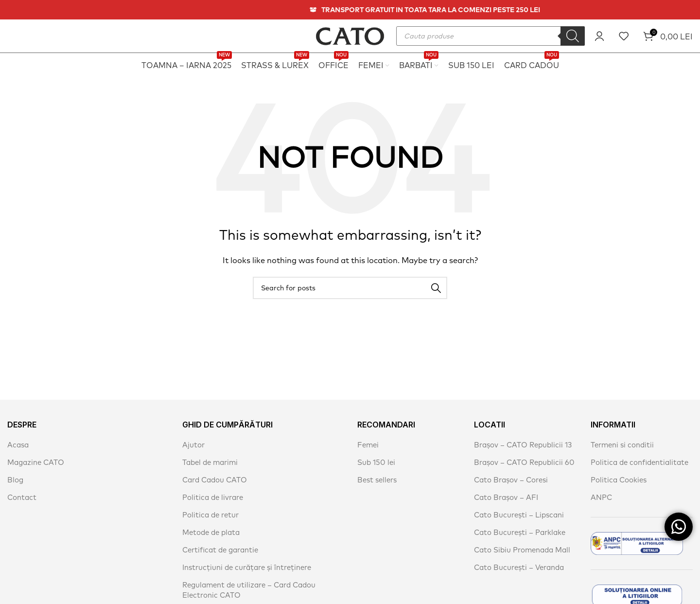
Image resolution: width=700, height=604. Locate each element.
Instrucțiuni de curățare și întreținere (247, 567)
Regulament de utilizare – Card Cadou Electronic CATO (249, 590)
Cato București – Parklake (520, 532)
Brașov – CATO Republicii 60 (524, 462)
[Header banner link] (350, 10)
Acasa (18, 445)
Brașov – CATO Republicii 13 (523, 445)
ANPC (601, 497)
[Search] (573, 36)
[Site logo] (350, 35)
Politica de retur (210, 515)
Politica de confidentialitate (639, 462)
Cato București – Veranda (519, 567)
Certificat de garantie (220, 550)
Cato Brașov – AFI (506, 497)
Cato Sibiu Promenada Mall (522, 550)
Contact (22, 497)
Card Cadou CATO (215, 480)
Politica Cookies (619, 480)
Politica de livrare (213, 497)
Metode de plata (211, 532)
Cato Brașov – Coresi (511, 480)
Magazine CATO (36, 462)
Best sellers (377, 480)
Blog (15, 480)
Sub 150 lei (376, 462)
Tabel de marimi (210, 462)
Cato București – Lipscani (519, 515)
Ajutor (193, 445)
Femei (368, 445)
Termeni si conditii (622, 445)
